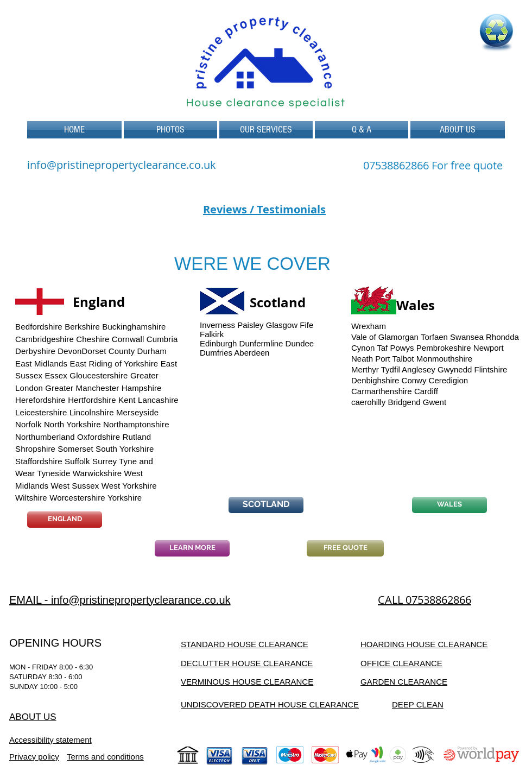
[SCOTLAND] (266, 505)
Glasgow (282, 325)
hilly (379, 402)
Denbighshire (375, 380)
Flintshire (491, 369)
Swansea (467, 337)
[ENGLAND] (65, 520)
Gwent (435, 402)
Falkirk (212, 334)
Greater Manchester (82, 388)
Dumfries (216, 353)
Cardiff (426, 391)
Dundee (300, 343)
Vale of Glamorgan (385, 337)
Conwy (414, 380)
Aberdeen (252, 353)
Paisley (250, 325)
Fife (306, 325)
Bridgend (404, 402)
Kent (127, 400)
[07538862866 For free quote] (433, 166)
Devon (69, 351)
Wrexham (369, 326)
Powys (402, 348)
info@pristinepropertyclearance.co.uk (122, 165)
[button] (266, 130)
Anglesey (419, 369)
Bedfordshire (39, 327)
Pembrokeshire (444, 348)
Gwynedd (455, 369)
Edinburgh (218, 343)
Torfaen (434, 337)
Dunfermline (261, 343)
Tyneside (53, 473)
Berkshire (82, 327)
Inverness (217, 325)
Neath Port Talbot (383, 359)
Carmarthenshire (382, 391)
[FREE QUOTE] (345, 548)
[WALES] (449, 505)
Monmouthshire (444, 359)
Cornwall (128, 339)
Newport (489, 348)
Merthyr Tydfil (376, 369)
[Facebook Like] (434, 562)
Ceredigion (449, 380)
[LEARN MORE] (192, 548)
